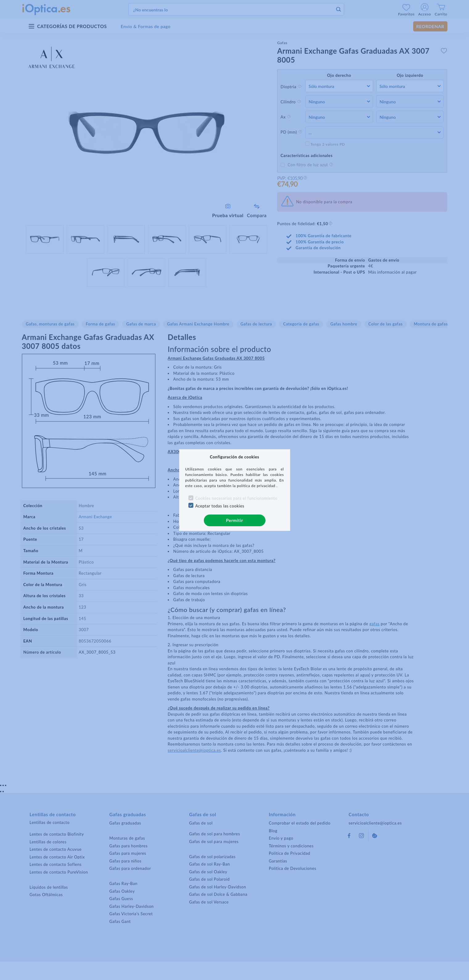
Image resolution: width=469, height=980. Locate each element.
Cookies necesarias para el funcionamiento (236, 498)
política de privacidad (257, 486)
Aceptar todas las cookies (220, 506)
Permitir (234, 520)
